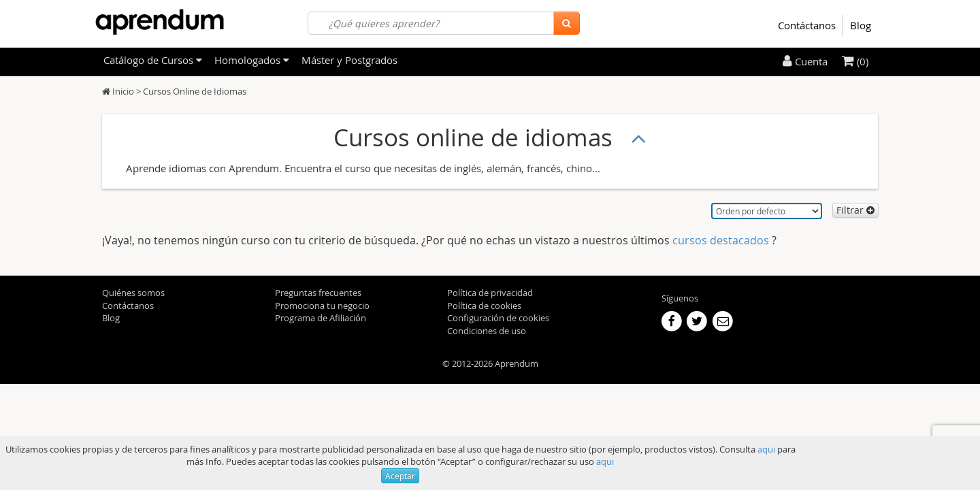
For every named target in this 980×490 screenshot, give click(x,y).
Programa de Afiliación (321, 318)
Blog (861, 25)
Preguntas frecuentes (318, 293)
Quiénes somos (133, 293)
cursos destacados (722, 240)
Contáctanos (807, 25)
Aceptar (400, 476)
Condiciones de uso (487, 331)
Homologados (252, 60)
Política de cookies (484, 306)
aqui (766, 449)
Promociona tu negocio (322, 306)
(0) (855, 61)
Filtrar (855, 210)
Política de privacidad (490, 293)
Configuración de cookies (498, 318)
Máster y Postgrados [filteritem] (349, 60)
